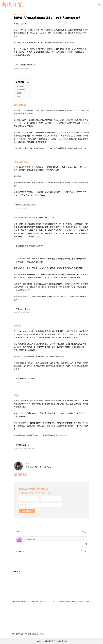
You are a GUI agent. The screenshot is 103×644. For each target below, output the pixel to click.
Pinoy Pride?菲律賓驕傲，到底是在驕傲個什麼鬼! (71, 601)
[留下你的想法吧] (55, 539)
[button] (99, 4)
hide (28, 82)
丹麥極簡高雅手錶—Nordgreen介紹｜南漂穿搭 (29, 601)
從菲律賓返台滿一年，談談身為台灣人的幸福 (28, 634)
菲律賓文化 (25, 14)
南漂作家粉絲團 (60, 435)
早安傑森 (65, 641)
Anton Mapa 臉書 (25, 68)
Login (84, 532)
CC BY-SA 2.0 (32, 448)
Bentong (17, 208)
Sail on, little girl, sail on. (21, 448)
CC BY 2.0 (23, 208)
